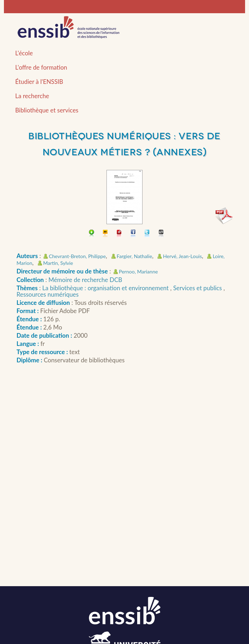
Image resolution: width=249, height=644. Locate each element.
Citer (106, 234)
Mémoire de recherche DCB (85, 280)
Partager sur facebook (133, 234)
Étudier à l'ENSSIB (39, 82)
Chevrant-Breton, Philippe (77, 256)
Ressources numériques (48, 294)
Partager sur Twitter (147, 234)
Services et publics (198, 288)
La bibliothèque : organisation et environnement (106, 288)
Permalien (119, 234)
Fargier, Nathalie (135, 256)
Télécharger (92, 234)
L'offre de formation (41, 67)
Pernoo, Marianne (138, 271)
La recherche (32, 96)
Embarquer (161, 234)
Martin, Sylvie (58, 263)
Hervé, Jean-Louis (182, 256)
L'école (24, 53)
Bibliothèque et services (47, 110)
